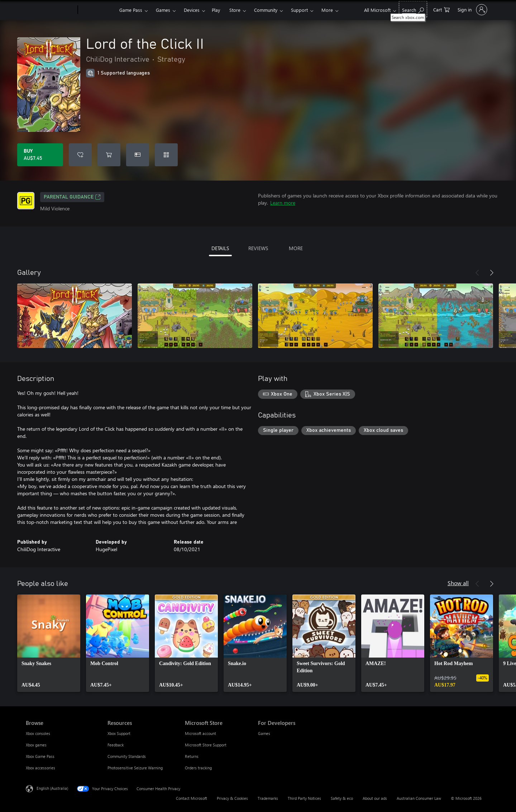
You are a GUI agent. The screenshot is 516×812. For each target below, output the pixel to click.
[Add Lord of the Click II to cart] (109, 155)
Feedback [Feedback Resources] (116, 745)
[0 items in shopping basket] (441, 9)
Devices (192, 10)
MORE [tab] (296, 248)
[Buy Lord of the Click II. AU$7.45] (40, 155)
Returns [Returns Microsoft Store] (192, 756)
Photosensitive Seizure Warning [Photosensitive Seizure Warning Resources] (135, 768)
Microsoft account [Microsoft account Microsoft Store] (200, 733)
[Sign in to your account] (472, 10)
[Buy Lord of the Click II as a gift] (138, 155)
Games (163, 10)
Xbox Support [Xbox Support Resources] (119, 733)
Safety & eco (342, 798)
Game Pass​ (131, 10)
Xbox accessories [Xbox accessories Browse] (40, 768)
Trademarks (268, 798)
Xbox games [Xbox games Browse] (36, 745)
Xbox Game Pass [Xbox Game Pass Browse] (40, 756)
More (327, 10)
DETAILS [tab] (220, 248)
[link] (49, 643)
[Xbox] (98, 10)
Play (216, 10)
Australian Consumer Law (419, 798)
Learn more (283, 203)
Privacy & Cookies (232, 798)
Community (266, 10)
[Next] (492, 273)
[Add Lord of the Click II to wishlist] (80, 155)
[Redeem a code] (166, 155)
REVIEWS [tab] (258, 248)
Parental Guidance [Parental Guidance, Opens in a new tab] (72, 197)
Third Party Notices (304, 798)
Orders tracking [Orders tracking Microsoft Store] (198, 768)
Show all (458, 583)
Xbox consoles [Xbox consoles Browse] (38, 733)
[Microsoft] (50, 10)
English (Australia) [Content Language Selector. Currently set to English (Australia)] (52, 788)
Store (235, 10)
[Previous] (477, 273)
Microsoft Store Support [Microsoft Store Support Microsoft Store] (206, 745)
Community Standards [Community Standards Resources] (127, 756)
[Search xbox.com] (413, 9)
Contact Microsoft (192, 798)
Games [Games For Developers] (264, 733)
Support (299, 10)
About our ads (375, 798)
